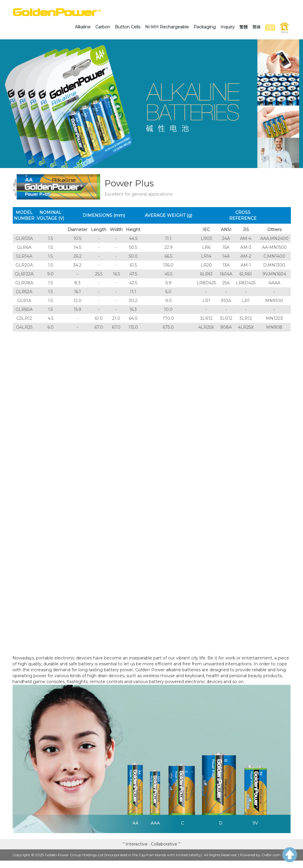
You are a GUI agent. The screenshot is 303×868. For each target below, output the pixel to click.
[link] (83, 27)
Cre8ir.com (271, 855)
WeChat (236, 863)
